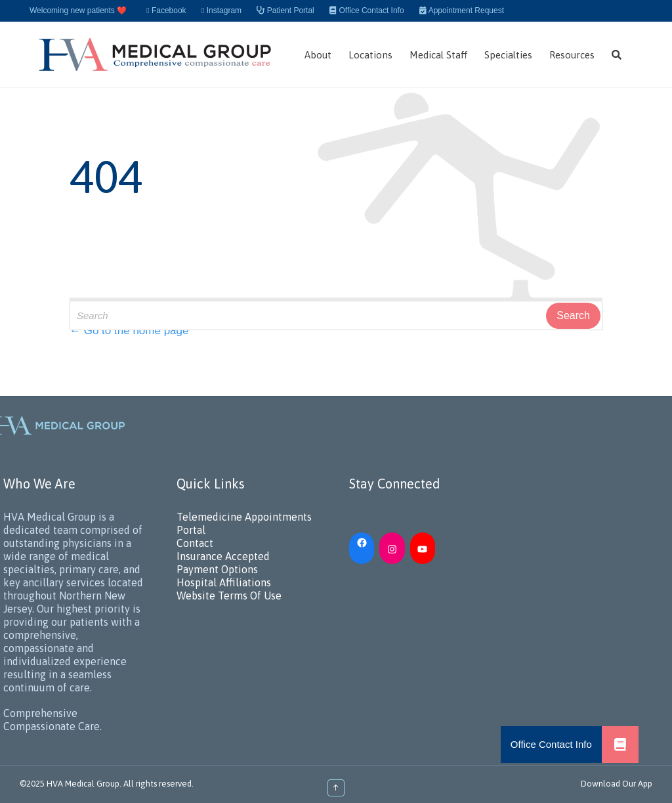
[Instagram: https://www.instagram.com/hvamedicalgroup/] (392, 548)
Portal (191, 530)
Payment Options (217, 569)
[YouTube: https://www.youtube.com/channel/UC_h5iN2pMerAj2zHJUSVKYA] (423, 548)
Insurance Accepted (223, 556)
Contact (195, 543)
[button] (620, 745)
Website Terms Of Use (229, 596)
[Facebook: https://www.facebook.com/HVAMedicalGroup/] (362, 542)
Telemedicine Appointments (244, 517)
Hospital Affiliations (224, 582)
